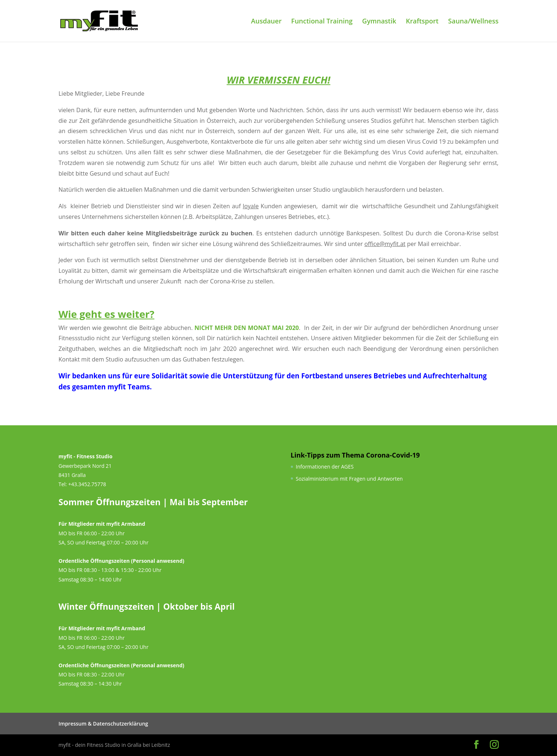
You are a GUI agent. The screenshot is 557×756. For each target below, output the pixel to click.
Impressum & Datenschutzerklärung (103, 724)
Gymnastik (379, 22)
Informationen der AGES (325, 467)
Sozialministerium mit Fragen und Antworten (349, 479)
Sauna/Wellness (473, 22)
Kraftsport (422, 22)
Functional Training (322, 22)
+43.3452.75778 (87, 484)
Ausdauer (266, 22)
